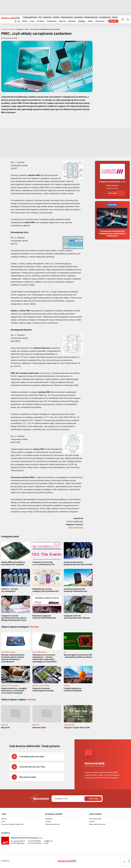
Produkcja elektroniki (30, 17)
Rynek (25, 21)
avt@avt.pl (48, 841)
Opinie (90, 21)
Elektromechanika (67, 17)
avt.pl (46, 843)
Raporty (62, 21)
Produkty (41, 21)
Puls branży (100, 21)
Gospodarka (52, 21)
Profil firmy (112, 193)
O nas (3, 821)
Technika (82, 21)
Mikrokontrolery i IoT (91, 17)
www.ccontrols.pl (75, 528)
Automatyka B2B (95, 819)
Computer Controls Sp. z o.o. (112, 182)
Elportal (92, 821)
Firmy (32, 21)
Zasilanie (56, 17)
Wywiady (72, 21)
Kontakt (4, 819)
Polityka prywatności (53, 824)
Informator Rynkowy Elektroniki (12, 824)
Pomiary (115, 17)
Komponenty (47, 17)
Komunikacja (79, 17)
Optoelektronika (105, 17)
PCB (40, 17)
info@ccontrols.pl (112, 188)
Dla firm (114, 21)
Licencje (48, 821)
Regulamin (49, 819)
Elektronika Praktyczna (97, 824)
